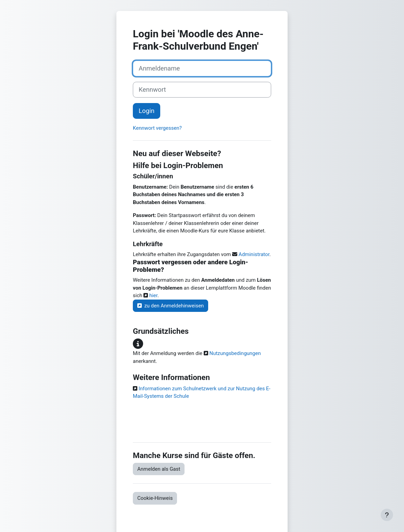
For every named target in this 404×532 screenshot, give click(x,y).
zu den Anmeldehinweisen (171, 306)
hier (153, 295)
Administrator (254, 254)
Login (147, 111)
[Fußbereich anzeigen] (387, 515)
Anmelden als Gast (159, 469)
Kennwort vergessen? (157, 128)
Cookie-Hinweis (155, 498)
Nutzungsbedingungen (235, 353)
